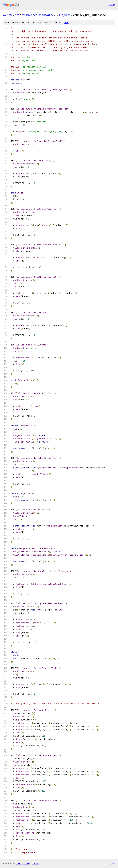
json (112, 863)
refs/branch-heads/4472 (37, 15)
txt (105, 863)
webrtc (8, 15)
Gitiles (19, 863)
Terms (35, 863)
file (66, 23)
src (17, 15)
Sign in (112, 5)
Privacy (27, 863)
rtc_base (65, 15)
